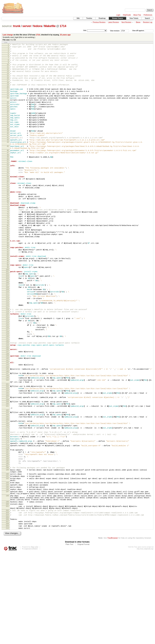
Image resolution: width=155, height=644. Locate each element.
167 (7, 490)
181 (7, 527)
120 (7, 365)
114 (7, 349)
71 (8, 235)
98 (8, 306)
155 (7, 458)
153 (7, 452)
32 (8, 130)
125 (7, 378)
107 (7, 330)
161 (7, 473)
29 (8, 122)
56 (8, 197)
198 (7, 580)
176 (7, 514)
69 (8, 231)
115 (7, 352)
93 (8, 294)
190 (7, 553)
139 (7, 414)
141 (7, 420)
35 (8, 138)
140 (7, 417)
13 (8, 77)
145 (7, 429)
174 (7, 508)
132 (7, 397)
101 (7, 314)
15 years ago (65, 35)
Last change (8, 35)
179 (7, 522)
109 (7, 335)
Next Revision (126, 22)
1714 (63, 26)
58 (8, 202)
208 (7, 613)
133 (7, 399)
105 (7, 325)
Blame (138, 22)
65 (8, 220)
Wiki (78, 18)
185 (7, 538)
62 (8, 212)
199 (7, 587)
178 (7, 519)
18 (8, 91)
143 (7, 425)
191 (7, 556)
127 (7, 384)
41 (8, 154)
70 (8, 233)
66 (8, 222)
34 (8, 135)
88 (8, 281)
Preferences (148, 15)
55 (8, 194)
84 (8, 271)
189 (7, 548)
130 (7, 392)
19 (8, 93)
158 (7, 465)
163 (7, 480)
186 (7, 540)
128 (7, 386)
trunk (17, 26)
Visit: (85, 30)
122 (7, 370)
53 (8, 189)
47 (8, 175)
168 (7, 493)
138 (7, 412)
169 (7, 496)
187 (7, 543)
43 (8, 159)
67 (8, 225)
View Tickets (134, 18)
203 (7, 600)
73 (8, 241)
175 (7, 511)
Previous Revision (99, 22)
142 (7, 422)
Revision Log (148, 22)
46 (8, 172)
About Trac (137, 15)
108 (7, 333)
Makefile (50, 26)
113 (7, 346)
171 (7, 501)
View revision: (115, 31)
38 (8, 146)
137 (7, 410)
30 (8, 125)
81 (8, 263)
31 (8, 127)
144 (7, 427)
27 (8, 117)
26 (8, 114)
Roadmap (102, 18)
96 (8, 301)
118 (7, 359)
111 (7, 341)
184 (7, 535)
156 (7, 460)
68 (8, 228)
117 (7, 357)
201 (7, 593)
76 (8, 249)
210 (7, 619)
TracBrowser (113, 629)
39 (8, 148)
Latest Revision (113, 22)
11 (8, 72)
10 (8, 69)
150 (7, 442)
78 (8, 254)
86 (8, 276)
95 (8, 299)
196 (7, 572)
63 (8, 215)
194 (7, 566)
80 (8, 260)
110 (7, 338)
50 (8, 182)
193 (7, 564)
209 (7, 616)
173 (7, 506)
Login (118, 15)
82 (8, 265)
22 (8, 101)
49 (8, 179)
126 (7, 381)
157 (7, 462)
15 (8, 82)
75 (8, 246)
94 (8, 296)
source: (7, 26)
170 (7, 498)
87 (8, 278)
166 (7, 488)
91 (8, 288)
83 (8, 268)
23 (8, 104)
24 (8, 106)
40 (8, 151)
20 (8, 96)
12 (8, 74)
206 (7, 608)
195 (7, 569)
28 (8, 120)
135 (7, 405)
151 (7, 447)
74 (8, 244)
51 (8, 184)
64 (8, 218)
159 (7, 467)
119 (7, 362)
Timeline (89, 18)
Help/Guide (127, 15)
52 (8, 187)
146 (7, 432)
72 (8, 238)
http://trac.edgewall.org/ (145, 640)
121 (7, 367)
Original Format (83, 635)
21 (8, 98)
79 (8, 257)
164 (7, 483)
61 (8, 209)
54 (8, 192)
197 (7, 574)
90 (8, 286)
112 (7, 344)
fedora (38, 26)
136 (7, 407)
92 (8, 291)
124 (7, 376)
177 (7, 517)
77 (8, 252)
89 (8, 284)
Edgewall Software (31, 640)
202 (7, 598)
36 (8, 141)
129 (7, 389)
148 (7, 437)
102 (7, 316)
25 (8, 109)
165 (7, 485)
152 (7, 450)
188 (7, 545)
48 (8, 177)
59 (8, 205)
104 (7, 322)
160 (7, 470)
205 (7, 606)
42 (8, 156)
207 (7, 611)
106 (7, 327)
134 (7, 402)
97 (8, 304)
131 (7, 395)
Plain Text (69, 635)
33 (8, 132)
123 (7, 373)
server (27, 26)
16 (8, 85)
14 (8, 80)
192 (7, 559)
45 (8, 167)
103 (7, 319)
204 (7, 603)
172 (7, 503)
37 (8, 143)
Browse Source (118, 18)
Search (147, 18)
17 (8, 88)
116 (7, 354)
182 (7, 530)
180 (7, 524)
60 (8, 207)
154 (7, 455)
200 (7, 590)
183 (7, 532)
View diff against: (143, 31)
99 (8, 309)
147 (7, 434)
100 (7, 312)
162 (7, 478)
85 (8, 273)
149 (7, 440)
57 (8, 200)
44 (8, 162)
